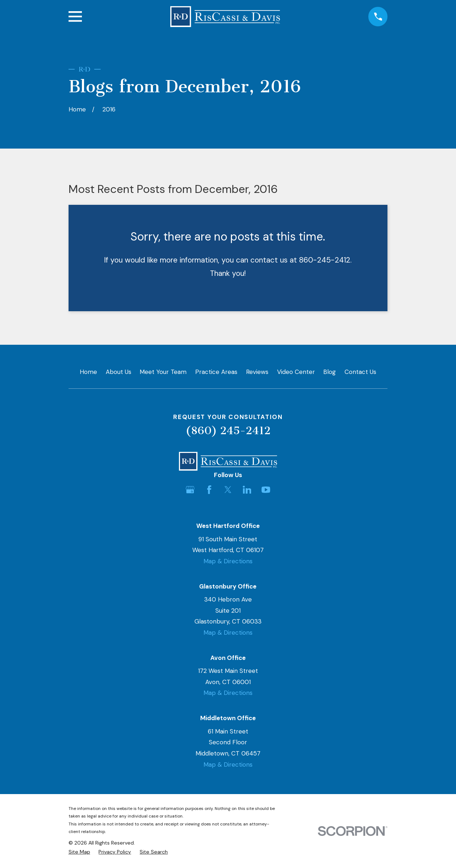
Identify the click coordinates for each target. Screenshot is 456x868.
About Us (119, 372)
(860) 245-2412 (228, 431)
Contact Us (360, 372)
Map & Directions (228, 561)
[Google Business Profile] (190, 490)
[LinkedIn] (247, 490)
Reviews (257, 372)
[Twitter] (228, 490)
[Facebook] (209, 490)
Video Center (296, 372)
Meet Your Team (163, 372)
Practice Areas (216, 372)
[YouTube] (266, 490)
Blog (330, 372)
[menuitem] (79, 852)
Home (88, 372)
